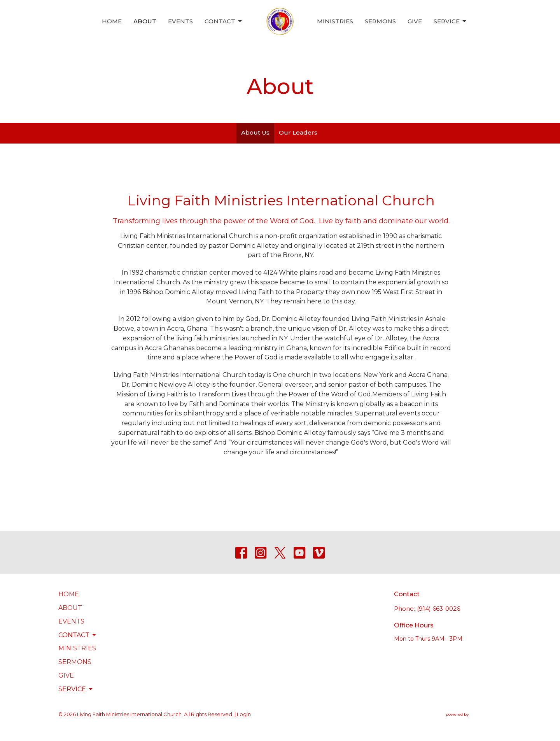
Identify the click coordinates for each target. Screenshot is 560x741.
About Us (255, 132)
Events (180, 21)
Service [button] (76, 689)
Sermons (380, 21)
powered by (474, 714)
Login (244, 714)
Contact (224, 21)
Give (415, 21)
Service (451, 21)
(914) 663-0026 (438, 609)
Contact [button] (78, 635)
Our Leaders (298, 132)
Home (112, 21)
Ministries (335, 21)
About (145, 21)
